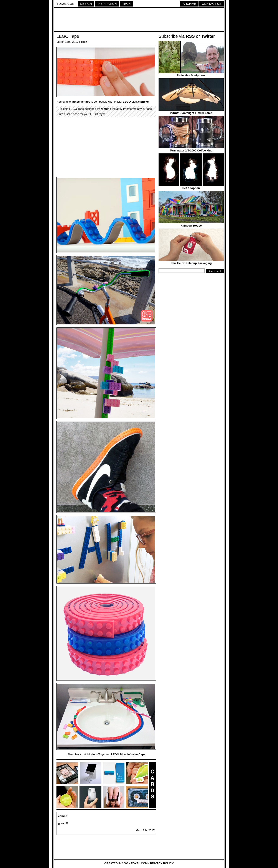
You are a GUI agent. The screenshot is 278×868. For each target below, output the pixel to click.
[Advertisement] (139, 20)
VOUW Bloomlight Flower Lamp (191, 113)
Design (86, 4)
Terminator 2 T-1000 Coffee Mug (191, 150)
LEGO (127, 102)
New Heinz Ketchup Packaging (191, 263)
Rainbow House (191, 226)
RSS (190, 36)
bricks (144, 102)
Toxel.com (66, 4)
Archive (189, 4)
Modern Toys (96, 754)
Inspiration (107, 4)
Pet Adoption (191, 188)
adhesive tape (81, 102)
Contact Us (212, 4)
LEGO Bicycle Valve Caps (128, 754)
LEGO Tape (68, 36)
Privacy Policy (162, 863)
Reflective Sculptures (191, 75)
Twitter (208, 36)
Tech (126, 4)
